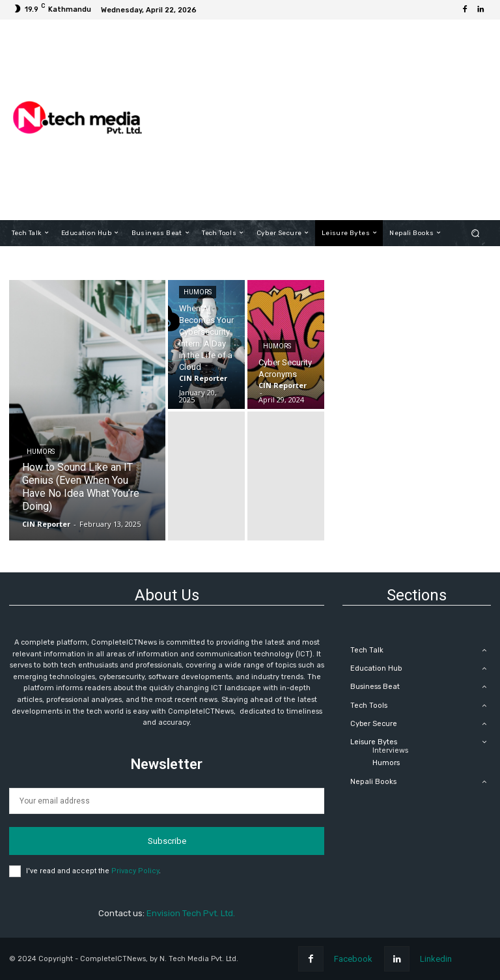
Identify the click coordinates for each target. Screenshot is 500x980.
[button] (476, 233)
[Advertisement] (325, 120)
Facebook (353, 959)
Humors (41, 452)
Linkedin (436, 959)
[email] (167, 801)
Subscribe (167, 841)
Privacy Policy (135, 871)
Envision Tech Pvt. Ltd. (191, 913)
